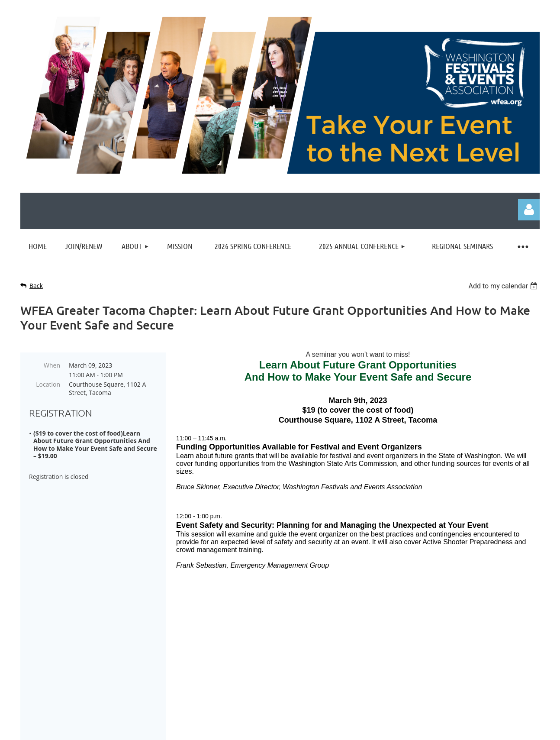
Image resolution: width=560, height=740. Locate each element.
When (52, 365)
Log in (529, 210)
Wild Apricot (447, 729)
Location (48, 384)
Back (36, 286)
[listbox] (504, 286)
